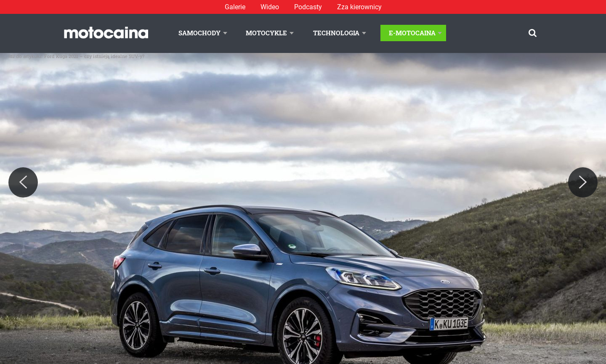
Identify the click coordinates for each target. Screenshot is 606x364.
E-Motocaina (412, 33)
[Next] (583, 182)
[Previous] (23, 182)
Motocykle (266, 33)
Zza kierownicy (359, 7)
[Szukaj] (533, 33)
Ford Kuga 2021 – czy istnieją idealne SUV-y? (94, 56)
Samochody (199, 33)
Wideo (270, 7)
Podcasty (308, 7)
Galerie (235, 7)
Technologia (336, 33)
